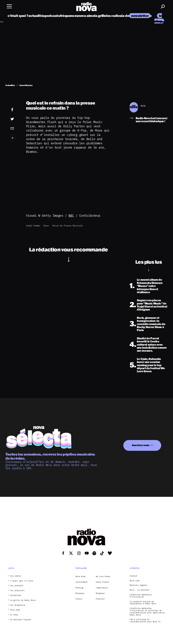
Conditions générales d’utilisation (141, 596)
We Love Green (103, 576)
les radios (114, 16)
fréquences (69, 16)
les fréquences (18, 605)
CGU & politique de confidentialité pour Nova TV (145, 621)
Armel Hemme (33, 226)
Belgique (100, 593)
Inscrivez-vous (141, 445)
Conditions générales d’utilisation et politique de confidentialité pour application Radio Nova (147, 612)
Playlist (100, 599)
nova (143, 106)
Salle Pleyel (102, 582)
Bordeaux (80, 593)
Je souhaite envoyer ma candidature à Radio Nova (143, 603)
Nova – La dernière (139, 590)
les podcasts (17, 586)
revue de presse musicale (68, 226)
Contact (133, 576)
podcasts (52, 16)
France (79, 599)
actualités (37, 16)
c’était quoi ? (18, 16)
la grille (100, 16)
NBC (71, 216)
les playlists (17, 590)
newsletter (140, 16)
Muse (46, 226)
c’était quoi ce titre (22, 581)
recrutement (82, 582)
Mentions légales (138, 585)
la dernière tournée (21, 620)
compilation (102, 588)
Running (79, 588)
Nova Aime (81, 576)
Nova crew (135, 581)
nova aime (86, 16)
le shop (14, 615)
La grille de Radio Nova (23, 600)
